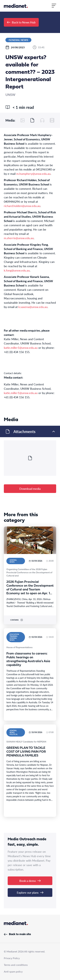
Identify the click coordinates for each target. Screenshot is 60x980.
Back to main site (17, 934)
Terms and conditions (16, 965)
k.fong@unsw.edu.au (17, 270)
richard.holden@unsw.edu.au (22, 206)
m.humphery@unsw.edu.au (33, 174)
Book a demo (30, 881)
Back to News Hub (21, 22)
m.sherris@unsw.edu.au (19, 238)
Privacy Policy (12, 958)
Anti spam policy (13, 971)
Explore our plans (30, 892)
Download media (30, 489)
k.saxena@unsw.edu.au (33, 307)
